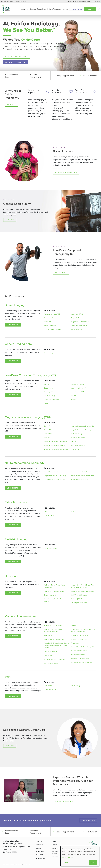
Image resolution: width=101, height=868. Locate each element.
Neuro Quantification (78, 445)
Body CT (47, 384)
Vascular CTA (75, 400)
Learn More (57, 168)
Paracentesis (75, 625)
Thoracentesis (75, 643)
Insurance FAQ (57, 857)
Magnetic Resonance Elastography (82, 426)
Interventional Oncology (52, 663)
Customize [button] (65, 862)
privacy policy (67, 857)
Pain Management (50, 515)
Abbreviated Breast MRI (52, 314)
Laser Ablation (49, 686)
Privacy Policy (26, 864)
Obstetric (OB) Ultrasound (79, 599)
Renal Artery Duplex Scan (79, 639)
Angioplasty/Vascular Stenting (54, 639)
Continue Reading (64, 802)
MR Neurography (76, 434)
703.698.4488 (90, 9)
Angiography (48, 635)
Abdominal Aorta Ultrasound (53, 625)
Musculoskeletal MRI (78, 438)
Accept (93, 862)
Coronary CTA (49, 392)
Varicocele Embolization (79, 651)
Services (10, 220)
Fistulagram (48, 655)
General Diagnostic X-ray (52, 353)
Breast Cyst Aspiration (51, 318)
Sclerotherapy (75, 686)
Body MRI (47, 426)
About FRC (40, 855)
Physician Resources (21, 1)
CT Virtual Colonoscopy (52, 400)
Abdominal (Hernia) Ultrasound (54, 591)
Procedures (42, 9)
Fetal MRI (47, 438)
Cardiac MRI (48, 434)
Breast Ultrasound (50, 326)
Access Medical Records (11, 76)
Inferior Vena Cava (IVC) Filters (54, 659)
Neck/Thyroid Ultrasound (79, 595)
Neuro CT (74, 396)
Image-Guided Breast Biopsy (80, 322)
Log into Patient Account (83, 1)
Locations (25, 9)
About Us (12, 105)
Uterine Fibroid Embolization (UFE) (82, 647)
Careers (70, 1)
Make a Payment (90, 76)
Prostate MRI (75, 449)
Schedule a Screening (66, 173)
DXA (45, 511)
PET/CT (73, 511)
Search (99, 9)
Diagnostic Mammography (80, 318)
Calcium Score (49, 388)
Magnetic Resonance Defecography (56, 449)
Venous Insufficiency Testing (80, 659)
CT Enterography (50, 396)
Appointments (76, 9)
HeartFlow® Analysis (78, 384)
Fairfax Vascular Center (7, 1)
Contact (65, 9)
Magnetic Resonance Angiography (55, 442)
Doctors (33, 9)
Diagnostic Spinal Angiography (54, 480)
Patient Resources (54, 9)
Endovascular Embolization (80, 472)
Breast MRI (47, 322)
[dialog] (80, 856)
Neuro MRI (74, 442)
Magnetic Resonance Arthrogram (55, 445)
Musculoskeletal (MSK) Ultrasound (82, 591)
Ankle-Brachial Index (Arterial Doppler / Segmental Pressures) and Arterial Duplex (57, 645)
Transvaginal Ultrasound (79, 603)
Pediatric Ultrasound (51, 548)
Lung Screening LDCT (78, 388)
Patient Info (40, 852)
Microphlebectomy (50, 690)
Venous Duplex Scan (78, 655)
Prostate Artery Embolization (80, 635)
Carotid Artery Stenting (52, 472)
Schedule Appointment (16, 57)
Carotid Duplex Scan (51, 652)
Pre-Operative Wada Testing (80, 480)
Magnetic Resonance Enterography (83, 430)
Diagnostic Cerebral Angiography (55, 476)
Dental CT (47, 403)
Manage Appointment (16, 62)
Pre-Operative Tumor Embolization (82, 476)
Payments (97, 1)
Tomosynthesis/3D (77, 329)
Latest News (56, 848)
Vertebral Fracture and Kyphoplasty (83, 662)
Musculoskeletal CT (77, 392)
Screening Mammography (79, 326)
